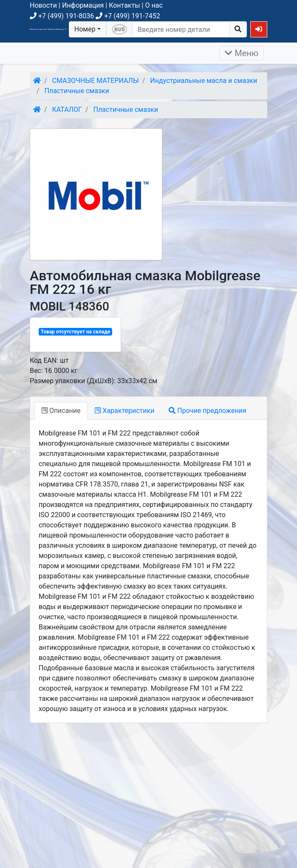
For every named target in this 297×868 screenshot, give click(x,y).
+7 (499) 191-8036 (62, 16)
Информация (83, 5)
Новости (43, 5)
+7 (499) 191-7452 (128, 16)
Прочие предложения (207, 411)
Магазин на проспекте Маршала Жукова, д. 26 (48, 29)
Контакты (124, 5)
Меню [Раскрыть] (242, 53)
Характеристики (124, 411)
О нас (154, 5)
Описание (61, 411)
